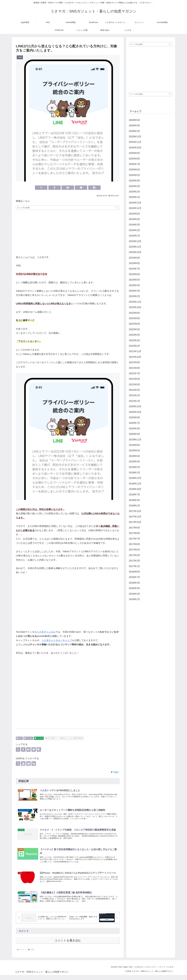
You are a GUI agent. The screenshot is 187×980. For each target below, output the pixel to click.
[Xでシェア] (41, 188)
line (48, 738)
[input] (68, 208)
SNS (124, 972)
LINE (19, 738)
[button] (94, 188)
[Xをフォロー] (18, 764)
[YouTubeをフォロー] (23, 764)
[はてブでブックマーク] (68, 188)
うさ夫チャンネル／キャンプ (57, 640)
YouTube (28, 738)
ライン (56, 738)
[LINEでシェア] (81, 188)
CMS (110, 972)
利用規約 (79, 738)
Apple (117, 972)
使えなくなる (67, 738)
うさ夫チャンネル (46, 632)
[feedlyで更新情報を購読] (28, 764)
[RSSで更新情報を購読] (34, 764)
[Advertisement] (68, 233)
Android (102, 972)
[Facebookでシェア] (55, 188)
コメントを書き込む (68, 945)
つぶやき (39, 738)
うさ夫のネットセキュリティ (141, 972)
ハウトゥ (159, 972)
